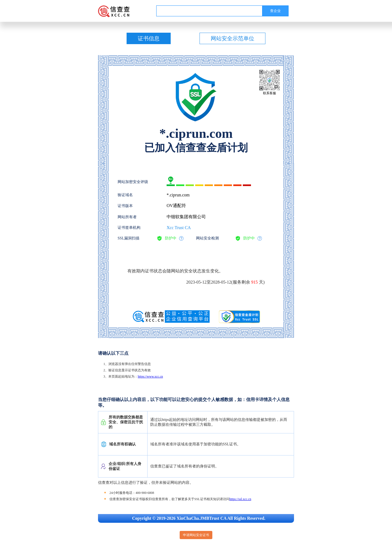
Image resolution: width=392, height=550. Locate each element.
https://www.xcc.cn (150, 376)
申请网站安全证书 (196, 535)
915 (255, 282)
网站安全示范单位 (232, 38)
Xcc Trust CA (179, 228)
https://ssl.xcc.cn (240, 499)
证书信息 (149, 38)
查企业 (275, 11)
